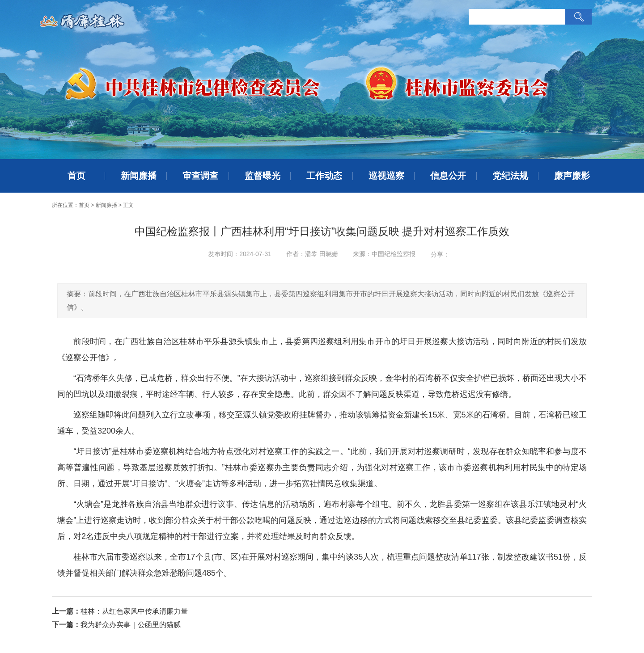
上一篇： (66, 611)
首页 (76, 176)
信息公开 (448, 176)
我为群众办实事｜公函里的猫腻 (131, 625)
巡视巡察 (386, 176)
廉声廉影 (572, 176)
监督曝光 (263, 176)
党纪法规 (510, 176)
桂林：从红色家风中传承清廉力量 (134, 611)
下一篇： (66, 625)
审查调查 (200, 176)
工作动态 (324, 176)
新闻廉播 (139, 176)
